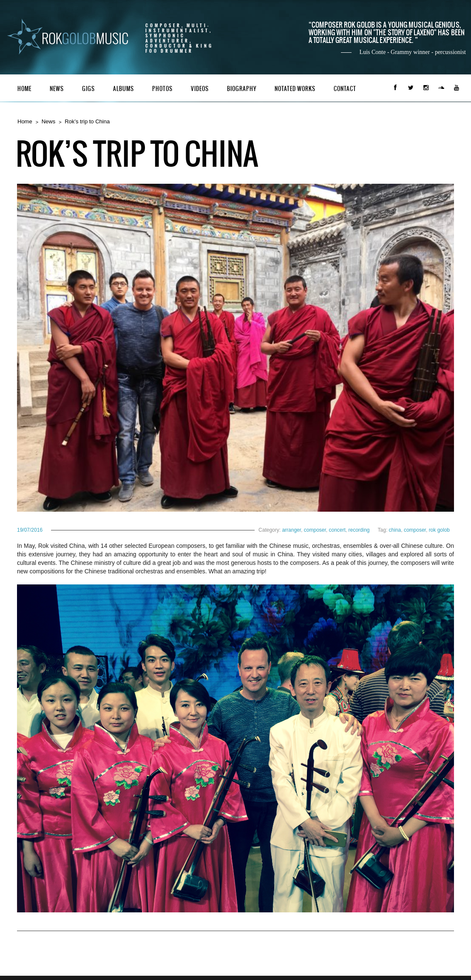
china (395, 530)
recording (359, 530)
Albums (123, 89)
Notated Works (295, 89)
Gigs (88, 89)
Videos (200, 89)
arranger (291, 530)
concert (337, 530)
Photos (162, 89)
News (57, 89)
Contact (345, 89)
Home (24, 89)
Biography (242, 89)
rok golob (439, 530)
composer (315, 530)
